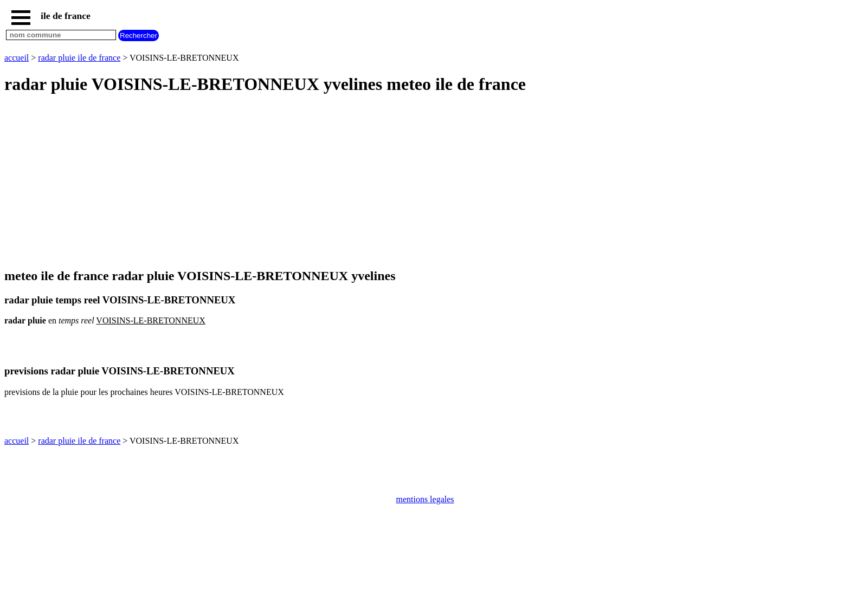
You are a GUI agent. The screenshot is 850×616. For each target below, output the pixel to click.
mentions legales (425, 499)
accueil (17, 58)
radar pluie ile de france (79, 58)
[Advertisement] (330, 182)
